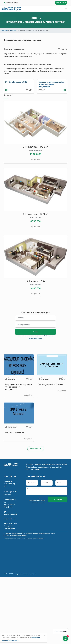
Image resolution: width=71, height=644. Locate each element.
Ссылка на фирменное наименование (16, 535)
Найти (36, 332)
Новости (13, 30)
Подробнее (35, 159)
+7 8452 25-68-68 (12, 3)
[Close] (45, 635)
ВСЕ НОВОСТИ (36, 449)
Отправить (58, 499)
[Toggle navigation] (66, 9)
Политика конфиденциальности (14, 533)
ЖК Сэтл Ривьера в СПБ (16, 82)
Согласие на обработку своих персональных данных (40, 533)
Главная (5, 30)
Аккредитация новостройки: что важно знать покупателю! (52, 84)
